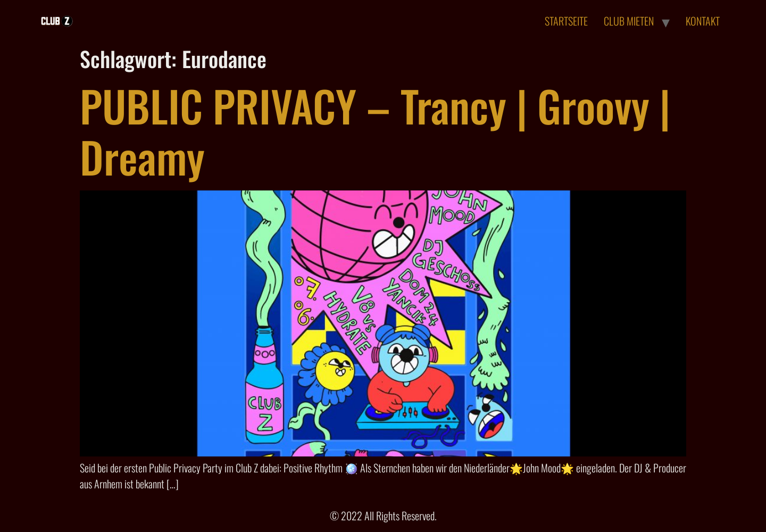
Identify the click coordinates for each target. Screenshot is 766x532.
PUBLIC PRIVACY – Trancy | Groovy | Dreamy (375, 131)
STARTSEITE (566, 21)
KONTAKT (703, 21)
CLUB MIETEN (629, 21)
